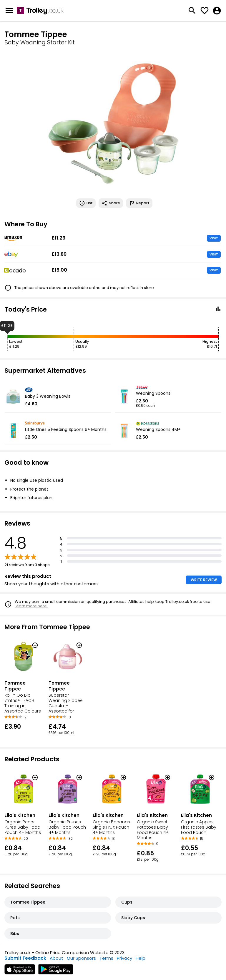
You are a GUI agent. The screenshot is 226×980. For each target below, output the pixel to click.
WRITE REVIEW (204, 580)
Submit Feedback (25, 958)
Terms (106, 958)
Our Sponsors (81, 958)
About (56, 958)
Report (139, 203)
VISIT (214, 238)
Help (141, 958)
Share (111, 203)
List (86, 203)
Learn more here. (31, 606)
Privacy (124, 958)
